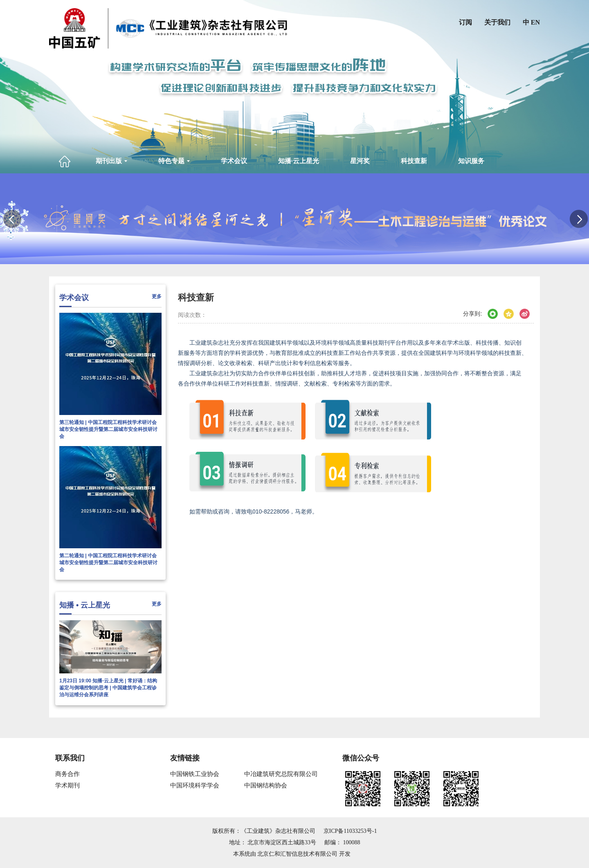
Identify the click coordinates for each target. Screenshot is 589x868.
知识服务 (471, 161)
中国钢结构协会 (266, 785)
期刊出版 (111, 161)
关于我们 (497, 22)
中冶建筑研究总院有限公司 (281, 774)
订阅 (465, 22)
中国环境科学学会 (195, 785)
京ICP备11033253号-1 (350, 831)
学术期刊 (67, 785)
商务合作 (67, 774)
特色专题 (174, 161)
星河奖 (360, 161)
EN (535, 22)
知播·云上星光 (299, 161)
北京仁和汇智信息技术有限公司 (297, 854)
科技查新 (414, 161)
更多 (157, 297)
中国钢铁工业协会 (195, 774)
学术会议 (234, 161)
